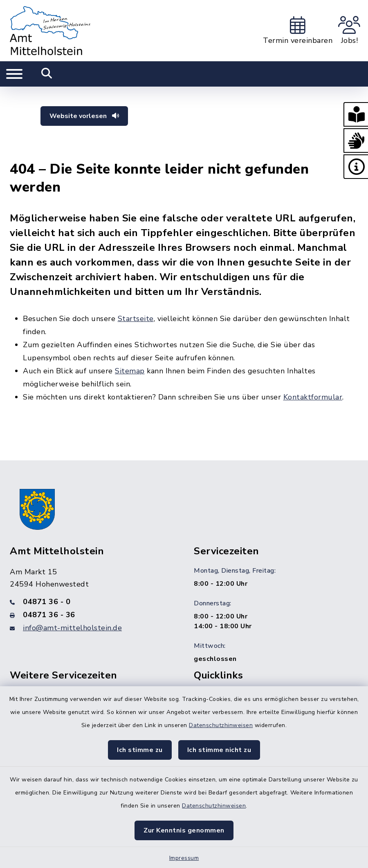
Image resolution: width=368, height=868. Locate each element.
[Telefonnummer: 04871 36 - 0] (92, 602)
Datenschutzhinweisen (221, 725)
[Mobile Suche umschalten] (47, 74)
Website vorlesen (84, 116)
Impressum (184, 858)
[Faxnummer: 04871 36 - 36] (92, 615)
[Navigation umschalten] (14, 74)
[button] (356, 114)
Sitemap (130, 371)
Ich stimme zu (140, 750)
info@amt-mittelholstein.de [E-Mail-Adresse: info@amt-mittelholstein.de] (72, 628)
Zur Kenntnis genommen (184, 830)
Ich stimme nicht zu (219, 750)
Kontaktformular (313, 397)
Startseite (136, 319)
